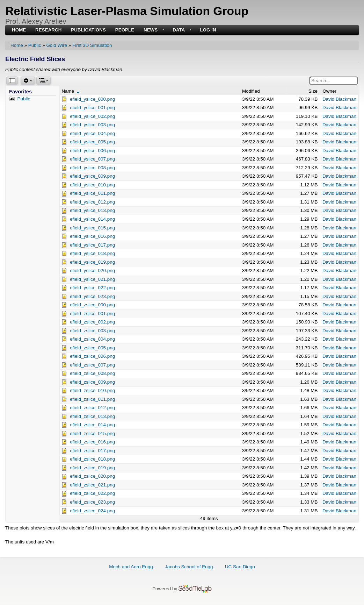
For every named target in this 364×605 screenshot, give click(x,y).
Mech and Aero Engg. (132, 567)
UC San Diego (240, 567)
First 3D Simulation (92, 45)
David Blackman (339, 99)
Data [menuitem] (181, 30)
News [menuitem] (153, 30)
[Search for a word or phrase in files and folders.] (334, 81)
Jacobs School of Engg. (190, 567)
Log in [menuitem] (208, 30)
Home (17, 45)
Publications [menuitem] (88, 30)
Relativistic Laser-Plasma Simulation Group (127, 11)
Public (35, 45)
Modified (251, 91)
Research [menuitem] (48, 30)
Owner (329, 91)
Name (70, 91)
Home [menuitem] (19, 30)
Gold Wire (57, 45)
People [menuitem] (125, 30)
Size (313, 91)
